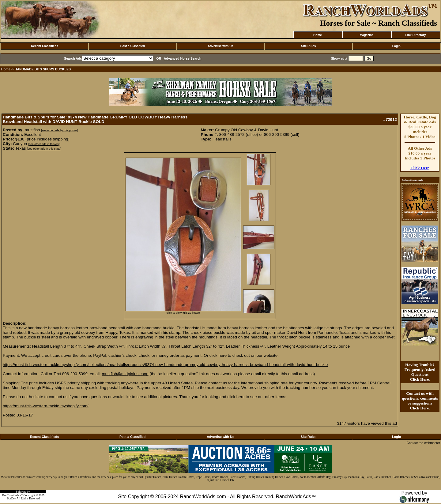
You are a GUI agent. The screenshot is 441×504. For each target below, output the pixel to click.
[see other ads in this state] (44, 149)
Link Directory (415, 35)
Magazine (366, 35)
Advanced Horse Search (183, 58)
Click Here (420, 168)
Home (318, 35)
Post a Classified (133, 46)
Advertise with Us (221, 46)
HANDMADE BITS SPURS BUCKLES (43, 69)
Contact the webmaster (423, 443)
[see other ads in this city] (44, 144)
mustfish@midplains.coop (125, 374)
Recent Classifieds (45, 46)
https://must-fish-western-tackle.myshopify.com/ (46, 406)
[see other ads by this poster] (59, 130)
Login (396, 46)
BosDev (11, 498)
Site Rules (308, 46)
